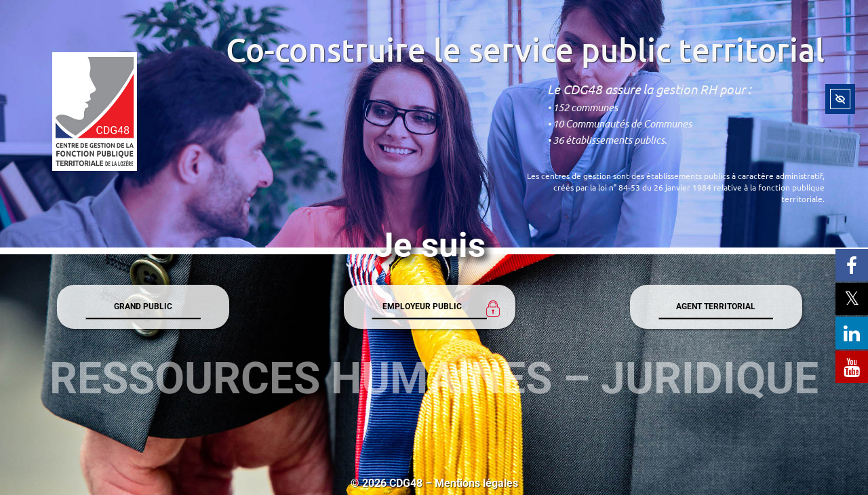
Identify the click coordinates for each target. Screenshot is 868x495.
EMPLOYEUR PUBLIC (422, 306)
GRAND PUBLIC (143, 306)
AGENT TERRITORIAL (716, 306)
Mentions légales (476, 483)
